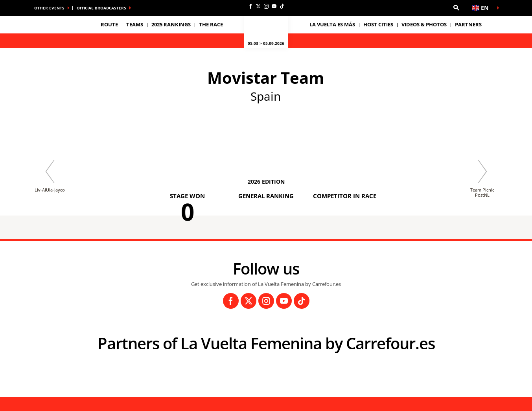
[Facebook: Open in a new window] (250, 6)
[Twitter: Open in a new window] (258, 6)
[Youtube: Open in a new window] (274, 6)
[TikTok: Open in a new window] (282, 6)
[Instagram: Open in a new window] (266, 6)
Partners (468, 24)
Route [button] (109, 24)
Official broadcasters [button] (101, 8)
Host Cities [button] (378, 24)
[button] (456, 8)
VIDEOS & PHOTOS (424, 24)
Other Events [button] (49, 8)
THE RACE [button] (211, 24)
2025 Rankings (171, 24)
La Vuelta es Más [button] (332, 24)
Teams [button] (135, 24)
